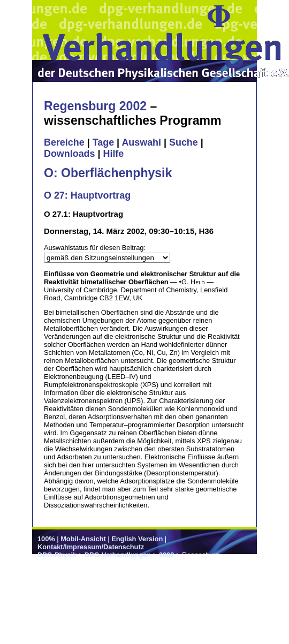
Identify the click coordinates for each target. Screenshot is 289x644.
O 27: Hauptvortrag (87, 195)
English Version (137, 539)
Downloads (70, 154)
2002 (166, 555)
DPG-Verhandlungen (118, 555)
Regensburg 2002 (95, 106)
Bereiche (64, 142)
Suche (184, 142)
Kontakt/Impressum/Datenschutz (91, 547)
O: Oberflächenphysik (108, 173)
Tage (103, 142)
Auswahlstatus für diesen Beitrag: (95, 248)
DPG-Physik (57, 555)
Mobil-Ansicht (83, 539)
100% (46, 539)
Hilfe (113, 154)
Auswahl (141, 142)
